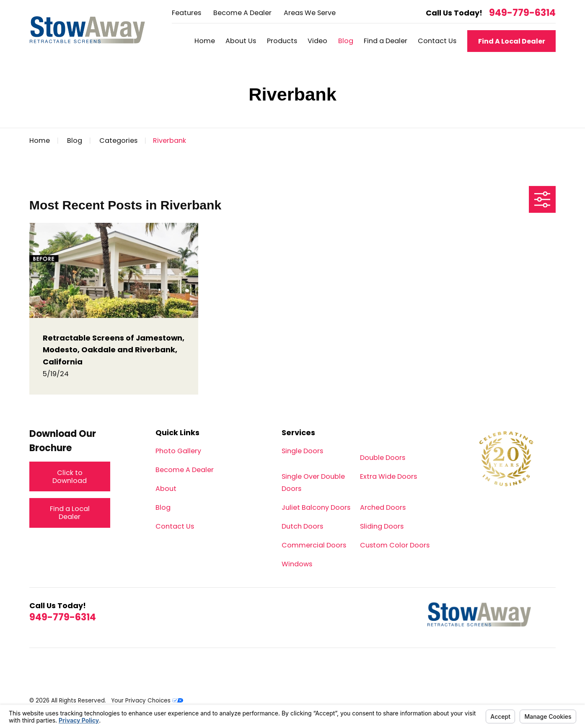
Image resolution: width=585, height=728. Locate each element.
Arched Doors (383, 507)
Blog (163, 507)
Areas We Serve (310, 13)
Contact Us (175, 526)
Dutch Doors (302, 526)
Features (186, 13)
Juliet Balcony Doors (316, 507)
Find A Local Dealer (512, 41)
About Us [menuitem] (241, 41)
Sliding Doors (382, 526)
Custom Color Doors (395, 545)
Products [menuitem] (282, 41)
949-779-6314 (522, 13)
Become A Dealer (242, 13)
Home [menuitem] (205, 41)
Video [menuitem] (317, 41)
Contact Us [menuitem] (437, 41)
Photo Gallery (178, 451)
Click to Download (70, 477)
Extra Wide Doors (388, 476)
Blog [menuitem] (346, 41)
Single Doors (302, 451)
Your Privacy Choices (147, 701)
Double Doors (383, 458)
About (166, 489)
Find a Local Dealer (70, 513)
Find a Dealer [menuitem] (386, 41)
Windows (297, 564)
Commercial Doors (314, 545)
